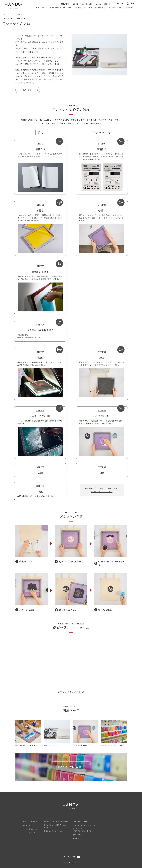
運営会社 (74, 851)
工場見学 (75, 4)
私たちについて (42, 8)
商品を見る (27, 90)
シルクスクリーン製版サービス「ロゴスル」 (56, 826)
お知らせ (98, 4)
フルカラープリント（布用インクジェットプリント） (84, 830)
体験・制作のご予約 (80, 821)
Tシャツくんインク (25, 833)
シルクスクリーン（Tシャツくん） (85, 825)
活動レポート (109, 4)
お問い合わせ (111, 838)
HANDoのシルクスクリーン (29, 817)
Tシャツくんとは (24, 825)
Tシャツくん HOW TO (26, 829)
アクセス (76, 839)
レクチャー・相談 (115, 8)
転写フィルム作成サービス (53, 831)
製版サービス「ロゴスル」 (102, 492)
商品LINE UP (65, 4)
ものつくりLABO (87, 4)
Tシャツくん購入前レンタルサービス (57, 821)
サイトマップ (103, 851)
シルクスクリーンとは (26, 821)
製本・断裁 (77, 835)
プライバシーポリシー (88, 851)
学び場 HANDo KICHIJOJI (98, 8)
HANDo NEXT (49, 817)
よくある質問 (129, 8)
